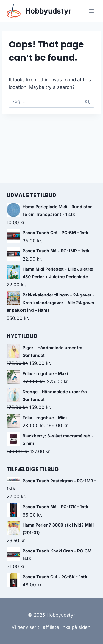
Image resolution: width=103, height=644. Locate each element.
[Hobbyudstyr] (39, 11)
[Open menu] (91, 11)
